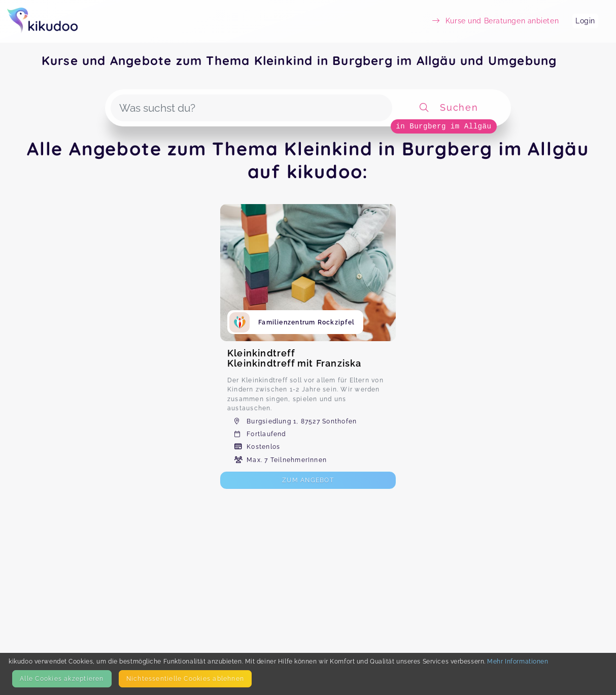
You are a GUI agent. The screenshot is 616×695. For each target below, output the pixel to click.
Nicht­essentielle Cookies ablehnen (185, 679)
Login (585, 21)
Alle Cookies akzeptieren (62, 679)
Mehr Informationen (518, 661)
